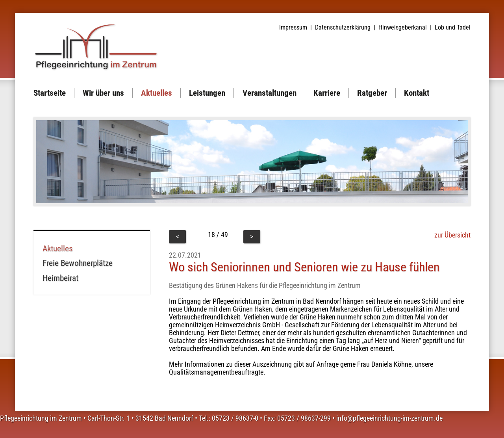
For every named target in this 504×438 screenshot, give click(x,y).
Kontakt (417, 93)
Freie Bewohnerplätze (78, 263)
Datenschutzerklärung (343, 27)
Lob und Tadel (453, 27)
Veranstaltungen (270, 93)
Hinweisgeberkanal (403, 27)
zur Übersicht (452, 235)
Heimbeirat (60, 278)
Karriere (327, 93)
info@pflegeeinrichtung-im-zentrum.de (389, 418)
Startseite (50, 93)
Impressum (293, 27)
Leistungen (207, 93)
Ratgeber (372, 93)
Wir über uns (103, 93)
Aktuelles (157, 93)
